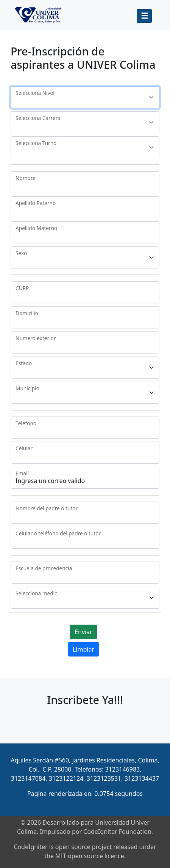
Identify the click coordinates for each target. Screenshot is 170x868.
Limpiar (83, 649)
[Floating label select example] (85, 97)
